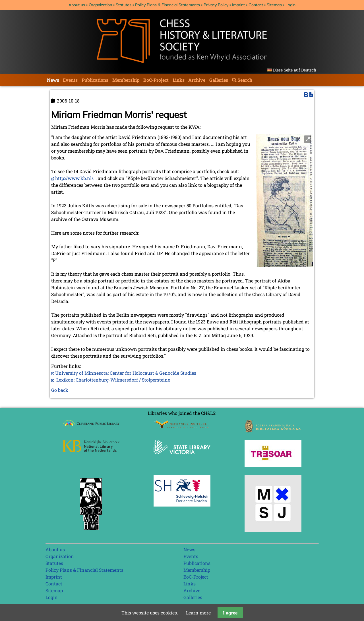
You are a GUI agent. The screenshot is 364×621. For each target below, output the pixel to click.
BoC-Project (156, 80)
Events (70, 80)
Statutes (124, 5)
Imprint (238, 5)
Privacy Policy (216, 5)
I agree (230, 613)
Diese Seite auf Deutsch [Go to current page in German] (295, 70)
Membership (126, 80)
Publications (95, 80)
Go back (60, 390)
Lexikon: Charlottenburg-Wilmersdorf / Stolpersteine (113, 380)
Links (179, 80)
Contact (256, 5)
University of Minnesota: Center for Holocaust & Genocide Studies (126, 373)
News (53, 80)
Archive (197, 80)
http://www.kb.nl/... (76, 178)
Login (290, 5)
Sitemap (274, 5)
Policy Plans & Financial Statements (167, 5)
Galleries (219, 80)
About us (77, 5)
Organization (100, 5)
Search (245, 80)
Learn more (198, 613)
